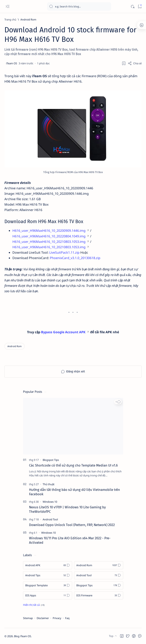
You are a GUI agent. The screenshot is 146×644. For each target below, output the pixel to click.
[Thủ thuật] (49, 484)
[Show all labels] (34, 605)
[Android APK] (48, 565)
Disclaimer (43, 618)
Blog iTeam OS (23, 636)
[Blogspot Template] (48, 585)
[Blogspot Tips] (51, 460)
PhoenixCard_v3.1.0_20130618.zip (75, 258)
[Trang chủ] (10, 19)
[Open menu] (8, 7)
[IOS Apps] (48, 595)
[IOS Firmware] (99, 595)
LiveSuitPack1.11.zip (64, 252)
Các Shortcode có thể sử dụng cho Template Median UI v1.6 (73, 465)
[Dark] (132, 7)
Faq (67, 618)
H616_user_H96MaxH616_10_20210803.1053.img (49, 242)
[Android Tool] (50, 519)
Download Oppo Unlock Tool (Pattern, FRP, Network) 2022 (72, 525)
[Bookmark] (140, 7)
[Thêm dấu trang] (124, 63)
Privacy (57, 618)
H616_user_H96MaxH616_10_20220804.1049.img (49, 236)
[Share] (135, 63)
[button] (118, 402)
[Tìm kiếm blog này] (79, 6)
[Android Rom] (28, 19)
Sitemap (28, 618)
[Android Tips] (48, 575)
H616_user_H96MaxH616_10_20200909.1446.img (49, 231)
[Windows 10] (50, 502)
